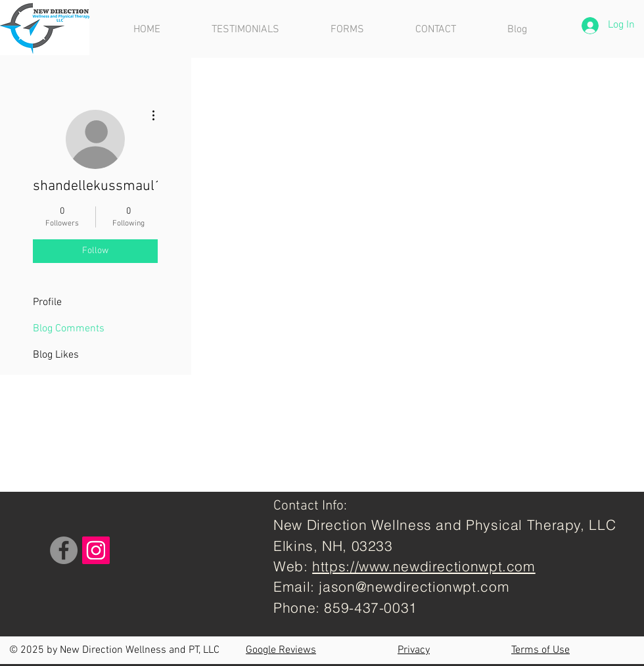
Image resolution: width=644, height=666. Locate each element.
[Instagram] (96, 550)
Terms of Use (540, 650)
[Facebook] (64, 550)
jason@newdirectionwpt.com (414, 586)
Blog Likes (56, 355)
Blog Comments (69, 329)
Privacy (414, 650)
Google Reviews (281, 650)
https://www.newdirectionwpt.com (424, 566)
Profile (47, 302)
